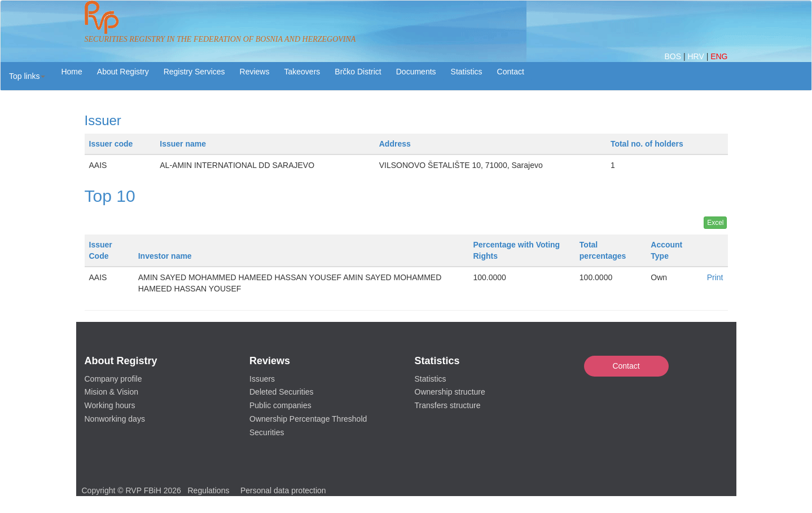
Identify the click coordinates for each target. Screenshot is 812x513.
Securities (267, 432)
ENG (719, 56)
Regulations (209, 490)
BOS (673, 56)
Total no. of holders (647, 144)
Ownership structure (450, 392)
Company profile (113, 379)
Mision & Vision (111, 392)
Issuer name (183, 144)
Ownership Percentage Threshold (308, 419)
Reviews (255, 72)
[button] (27, 76)
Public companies (280, 405)
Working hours (110, 405)
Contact (626, 366)
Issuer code (111, 144)
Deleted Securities (282, 392)
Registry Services (194, 72)
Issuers (262, 379)
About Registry (123, 72)
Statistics (467, 72)
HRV (697, 56)
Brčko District (358, 72)
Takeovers (302, 72)
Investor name (165, 256)
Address (395, 144)
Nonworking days (115, 419)
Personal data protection (283, 490)
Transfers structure (448, 405)
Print (715, 277)
